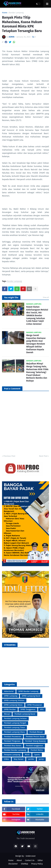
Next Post (43, 456)
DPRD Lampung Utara (13, 705)
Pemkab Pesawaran (13, 737)
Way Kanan (19, 759)
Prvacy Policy (37, 864)
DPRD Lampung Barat (31, 696)
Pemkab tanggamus (34, 746)
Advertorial (9, 691)
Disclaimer (13, 864)
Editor (40, 860)
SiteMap (24, 864)
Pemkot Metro (37, 750)
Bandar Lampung (16, 13)
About (19, 860)
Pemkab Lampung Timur (14, 728)
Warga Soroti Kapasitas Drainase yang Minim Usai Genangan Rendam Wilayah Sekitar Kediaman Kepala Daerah (36, 344)
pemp (41, 759)
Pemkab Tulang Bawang (35, 741)
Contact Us (30, 860)
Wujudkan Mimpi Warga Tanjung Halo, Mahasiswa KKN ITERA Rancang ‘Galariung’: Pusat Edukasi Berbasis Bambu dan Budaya (37, 372)
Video (7, 759)
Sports (37, 755)
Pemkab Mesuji (36, 732)
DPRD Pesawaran (35, 705)
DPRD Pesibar (10, 709)
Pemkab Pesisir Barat (35, 737)
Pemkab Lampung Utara (14, 732)
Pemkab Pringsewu (12, 741)
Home (5, 13)
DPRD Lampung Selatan (14, 700)
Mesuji (7, 714)
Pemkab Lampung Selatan (15, 719)
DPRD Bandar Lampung (28, 691)
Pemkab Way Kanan (13, 746)
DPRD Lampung (11, 696)
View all (46, 297)
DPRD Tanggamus (28, 709)
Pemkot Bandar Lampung (15, 750)
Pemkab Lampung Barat (25, 714)
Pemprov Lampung (12, 755)
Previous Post (9, 456)
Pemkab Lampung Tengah (15, 723)
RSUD (27, 755)
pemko (31, 759)
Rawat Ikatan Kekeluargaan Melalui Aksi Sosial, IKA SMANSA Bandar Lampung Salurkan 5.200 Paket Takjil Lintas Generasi (37, 315)
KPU (42, 709)
